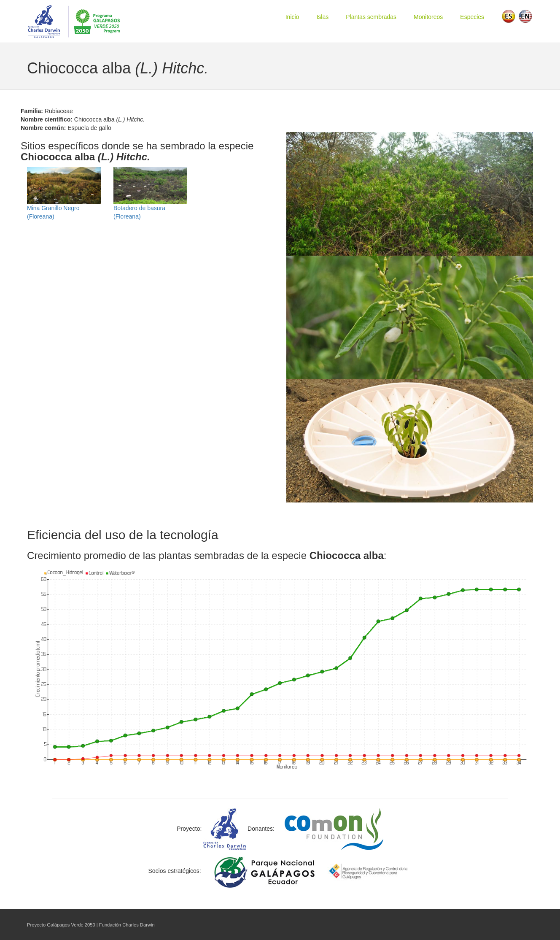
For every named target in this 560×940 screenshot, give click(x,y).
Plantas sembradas (371, 17)
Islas (322, 17)
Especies (472, 17)
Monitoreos (428, 17)
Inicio (292, 17)
